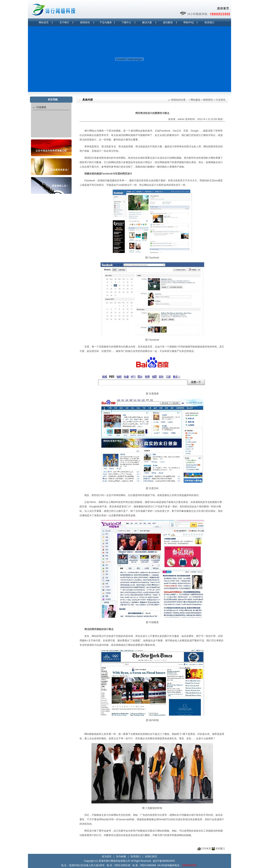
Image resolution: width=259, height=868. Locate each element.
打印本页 (206, 849)
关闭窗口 (220, 849)
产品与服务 (106, 22)
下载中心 (126, 22)
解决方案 (147, 22)
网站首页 (44, 22)
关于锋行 (64, 22)
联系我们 (209, 22)
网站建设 (195, 100)
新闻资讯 (85, 22)
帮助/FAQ (188, 22)
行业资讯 (221, 100)
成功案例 (168, 22)
